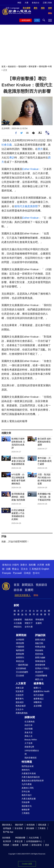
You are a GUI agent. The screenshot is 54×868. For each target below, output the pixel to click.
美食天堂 (29, 732)
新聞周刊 (20, 658)
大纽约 (15, 565)
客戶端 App (8, 832)
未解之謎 (20, 688)
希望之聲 (19, 841)
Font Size (40, 132)
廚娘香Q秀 (29, 747)
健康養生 (39, 683)
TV (38, 20)
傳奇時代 (26, 770)
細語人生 (39, 679)
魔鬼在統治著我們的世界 (33, 781)
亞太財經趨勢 (22, 672)
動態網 (16, 845)
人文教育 (21, 683)
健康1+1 (37, 688)
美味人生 (29, 736)
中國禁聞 (20, 647)
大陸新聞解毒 (41, 676)
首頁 (3, 66)
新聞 (16, 605)
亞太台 (24, 569)
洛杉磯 (32, 565)
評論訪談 (40, 635)
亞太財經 (20, 676)
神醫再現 (38, 702)
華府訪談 (20, 661)
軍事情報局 (40, 661)
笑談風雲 (20, 691)
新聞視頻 (21, 635)
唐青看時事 (40, 665)
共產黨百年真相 (29, 773)
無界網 (25, 845)
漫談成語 (20, 702)
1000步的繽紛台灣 (32, 752)
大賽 (26, 3)
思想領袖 (39, 654)
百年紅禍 (26, 791)
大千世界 (29, 743)
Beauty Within (31, 740)
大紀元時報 (34, 838)
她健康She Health (42, 691)
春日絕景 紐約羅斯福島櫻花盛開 (44, 442)
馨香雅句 (20, 699)
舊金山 (15, 569)
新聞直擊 (20, 654)
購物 (36, 595)
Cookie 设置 (27, 864)
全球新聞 (20, 640)
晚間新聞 (20, 650)
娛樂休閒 (30, 717)
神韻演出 (18, 627)
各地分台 (36, 3)
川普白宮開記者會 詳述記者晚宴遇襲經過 (18, 461)
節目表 (18, 590)
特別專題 (27, 762)
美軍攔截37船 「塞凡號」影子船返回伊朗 (44, 497)
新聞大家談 (40, 640)
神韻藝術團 (20, 838)
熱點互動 (39, 643)
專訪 (12, 158)
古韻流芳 (20, 695)
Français (7, 573)
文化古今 (20, 709)
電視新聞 (22, 66)
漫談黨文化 (27, 806)
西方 (40, 149)
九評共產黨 (27, 784)
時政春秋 (39, 650)
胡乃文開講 (39, 695)
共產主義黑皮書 (29, 799)
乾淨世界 (7, 841)
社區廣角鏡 (21, 668)
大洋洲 (40, 565)
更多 (47, 845)
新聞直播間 (26, 20)
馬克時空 (39, 672)
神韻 (19, 3)
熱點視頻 (29, 620)
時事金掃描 (40, 647)
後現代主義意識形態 (26, 206)
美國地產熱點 (22, 713)
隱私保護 (42, 825)
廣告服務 (30, 828)
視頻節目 (12, 66)
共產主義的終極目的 (31, 777)
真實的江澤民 (28, 788)
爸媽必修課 (21, 706)
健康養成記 (39, 699)
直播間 (29, 590)
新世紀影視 (37, 845)
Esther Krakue (30, 169)
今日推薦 (18, 623)
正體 (45, 3)
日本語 (27, 573)
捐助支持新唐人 (23, 595)
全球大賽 (29, 627)
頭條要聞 (18, 620)
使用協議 (7, 828)
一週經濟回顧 (22, 665)
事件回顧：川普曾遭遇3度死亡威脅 (45, 461)
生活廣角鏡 (30, 722)
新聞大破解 (40, 658)
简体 (50, 3)
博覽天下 (29, 623)
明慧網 (6, 845)
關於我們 (19, 825)
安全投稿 (19, 828)
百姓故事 (26, 802)
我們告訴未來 (28, 766)
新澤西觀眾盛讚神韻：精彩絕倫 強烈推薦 (18, 497)
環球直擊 (33, 66)
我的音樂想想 (31, 758)
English (45, 569)
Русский (17, 573)
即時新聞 (40, 620)
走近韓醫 (38, 706)
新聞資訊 (28, 585)
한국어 (36, 573)
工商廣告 (26, 813)
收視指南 (31, 825)
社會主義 (7, 145)
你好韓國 (29, 729)
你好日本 (29, 725)
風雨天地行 (27, 795)
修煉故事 (26, 810)
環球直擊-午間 (45, 66)
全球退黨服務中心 (34, 841)
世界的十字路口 (42, 668)
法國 (8, 569)
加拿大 (24, 565)
